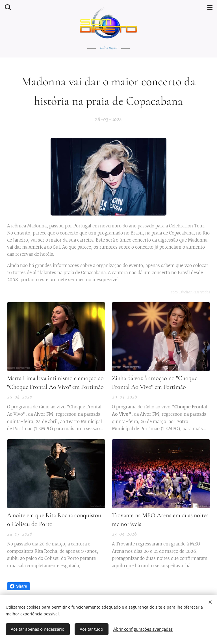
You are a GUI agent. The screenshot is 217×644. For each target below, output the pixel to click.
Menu (210, 7)
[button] (7, 7)
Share (19, 586)
